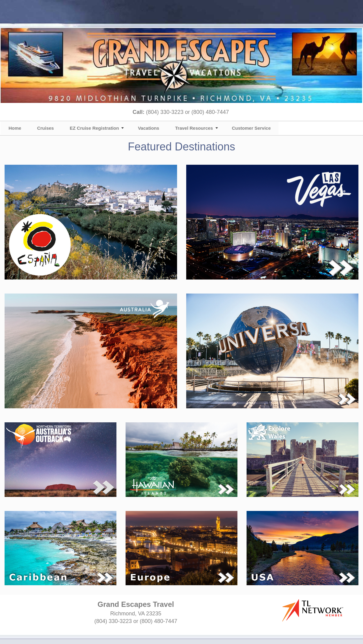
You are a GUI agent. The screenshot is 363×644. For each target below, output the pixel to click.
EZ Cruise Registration (94, 128)
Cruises (46, 128)
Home (15, 128)
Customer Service (251, 128)
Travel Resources (194, 128)
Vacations (148, 128)
